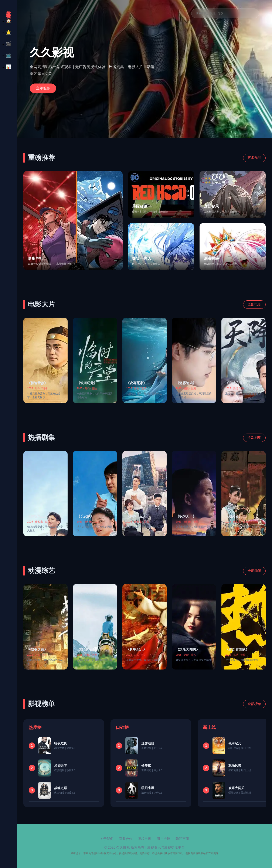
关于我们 (107, 839)
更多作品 (254, 158)
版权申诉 (144, 839)
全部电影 (254, 304)
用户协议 (163, 839)
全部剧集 (254, 438)
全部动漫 (254, 571)
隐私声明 (182, 839)
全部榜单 (254, 704)
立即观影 (43, 88)
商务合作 (126, 839)
